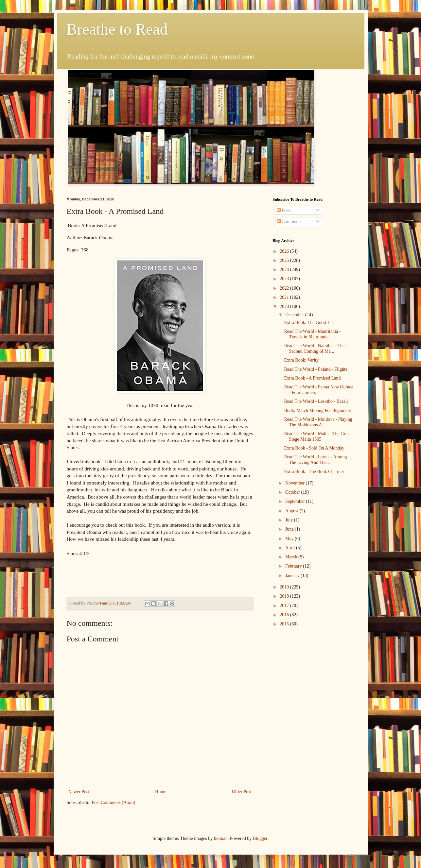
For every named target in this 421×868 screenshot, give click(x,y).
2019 (285, 587)
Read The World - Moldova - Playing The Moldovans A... (318, 422)
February (294, 566)
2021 (285, 297)
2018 (285, 596)
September (296, 501)
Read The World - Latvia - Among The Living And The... (315, 460)
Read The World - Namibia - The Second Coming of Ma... (314, 349)
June (290, 529)
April (291, 548)
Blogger (260, 838)
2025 (285, 260)
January (293, 576)
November (296, 483)
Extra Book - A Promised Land (312, 378)
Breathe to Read (117, 29)
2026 (285, 251)
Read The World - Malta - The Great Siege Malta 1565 (317, 436)
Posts (284, 210)
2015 (285, 624)
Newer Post (79, 792)
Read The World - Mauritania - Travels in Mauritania (312, 334)
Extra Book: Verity (301, 360)
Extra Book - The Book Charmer (314, 472)
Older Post (242, 792)
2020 (285, 306)
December (295, 315)
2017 (285, 606)
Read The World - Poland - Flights (316, 369)
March (292, 557)
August (292, 511)
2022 (285, 288)
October (293, 492)
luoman (221, 838)
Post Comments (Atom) (114, 802)
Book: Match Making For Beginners (317, 410)
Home (161, 792)
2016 (285, 615)
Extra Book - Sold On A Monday (314, 448)
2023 (285, 279)
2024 (285, 270)
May (290, 539)
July (290, 520)
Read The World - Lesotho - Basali (316, 401)
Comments (289, 221)
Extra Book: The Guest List (309, 323)
